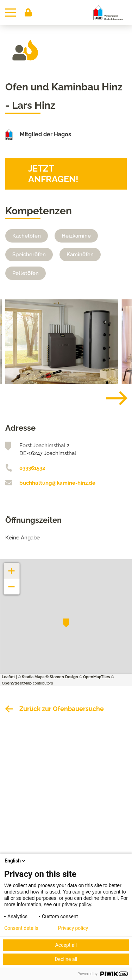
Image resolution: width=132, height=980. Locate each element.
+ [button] (12, 567)
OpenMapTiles (96, 677)
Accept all (66, 945)
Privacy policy (73, 928)
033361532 (32, 468)
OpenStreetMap (17, 683)
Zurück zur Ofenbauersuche (62, 709)
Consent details (21, 928)
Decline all (66, 959)
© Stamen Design (62, 677)
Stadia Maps (33, 677)
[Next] (111, 398)
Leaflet (8, 677)
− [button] (12, 583)
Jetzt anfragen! (53, 174)
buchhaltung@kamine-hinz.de (57, 483)
